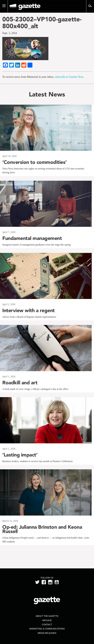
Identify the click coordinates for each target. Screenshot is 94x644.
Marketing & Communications (47, 629)
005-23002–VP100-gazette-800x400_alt (42, 23)
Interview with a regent (28, 310)
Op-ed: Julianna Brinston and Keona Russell (42, 529)
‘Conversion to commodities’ (34, 162)
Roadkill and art (20, 383)
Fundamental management (32, 238)
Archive (47, 620)
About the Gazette (47, 616)
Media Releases (47, 633)
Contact (47, 625)
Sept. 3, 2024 (10, 33)
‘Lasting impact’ (20, 455)
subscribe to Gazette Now (69, 77)
